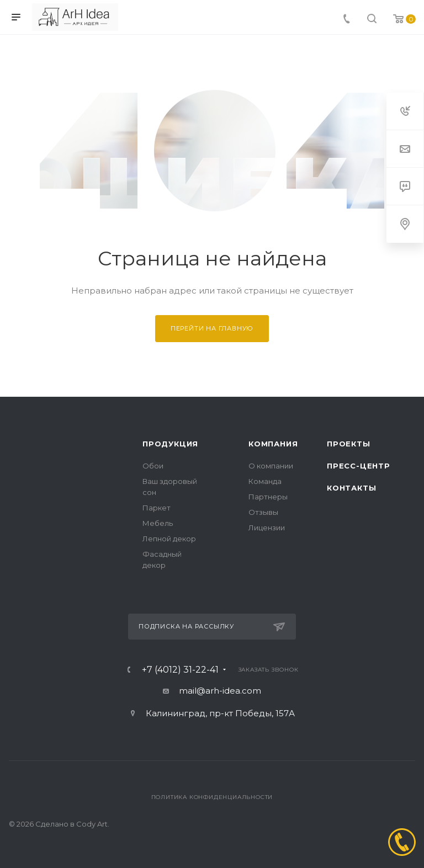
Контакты (351, 488)
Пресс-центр (359, 466)
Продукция (170, 444)
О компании (271, 466)
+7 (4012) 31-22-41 (180, 670)
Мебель (158, 523)
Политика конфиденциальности (212, 797)
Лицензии (267, 528)
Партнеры (268, 497)
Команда (265, 481)
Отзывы (263, 512)
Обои (153, 466)
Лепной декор (169, 539)
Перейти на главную (212, 328)
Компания (273, 444)
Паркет (157, 508)
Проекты (349, 444)
